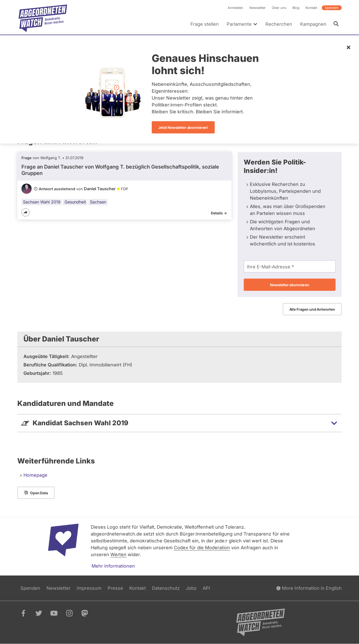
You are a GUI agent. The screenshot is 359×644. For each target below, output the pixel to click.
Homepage (35, 475)
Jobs (191, 588)
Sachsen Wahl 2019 (42, 202)
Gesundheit (75, 202)
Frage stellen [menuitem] (205, 24)
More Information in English (309, 588)
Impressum (89, 588)
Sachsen (98, 202)
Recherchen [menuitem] (279, 24)
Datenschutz (166, 588)
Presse (115, 588)
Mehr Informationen (113, 566)
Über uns (279, 8)
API (206, 588)
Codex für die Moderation (202, 548)
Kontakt (311, 8)
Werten (118, 554)
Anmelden (235, 8)
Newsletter (258, 8)
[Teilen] (25, 212)
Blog (296, 8)
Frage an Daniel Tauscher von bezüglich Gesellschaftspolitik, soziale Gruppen (120, 170)
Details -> (219, 213)
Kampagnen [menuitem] (313, 24)
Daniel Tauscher (100, 189)
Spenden (332, 8)
